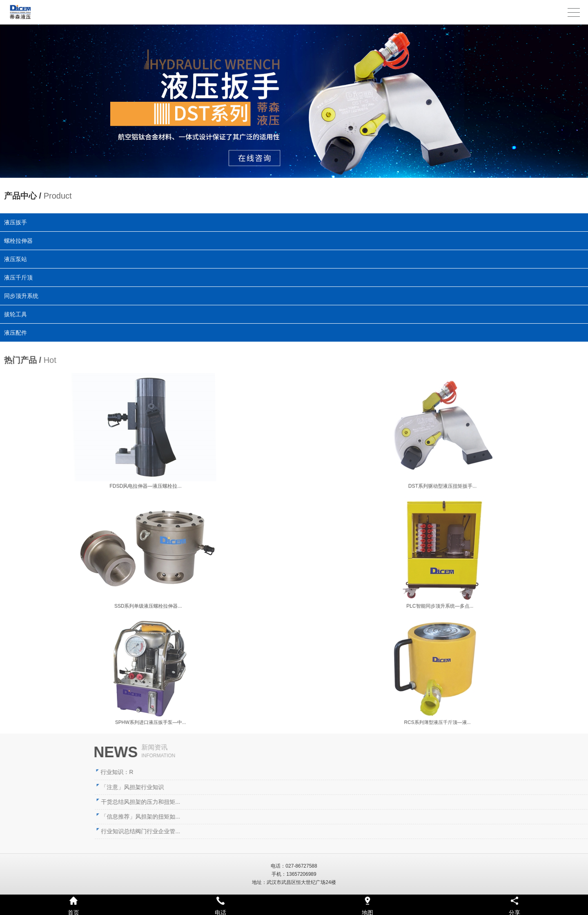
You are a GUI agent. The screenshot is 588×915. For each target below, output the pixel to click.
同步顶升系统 (23, 295)
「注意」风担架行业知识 (391, 787)
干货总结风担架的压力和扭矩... (399, 802)
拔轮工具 (18, 314)
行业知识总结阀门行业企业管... (399, 831)
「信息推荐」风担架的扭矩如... (399, 817)
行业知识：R (375, 772)
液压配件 (19, 332)
